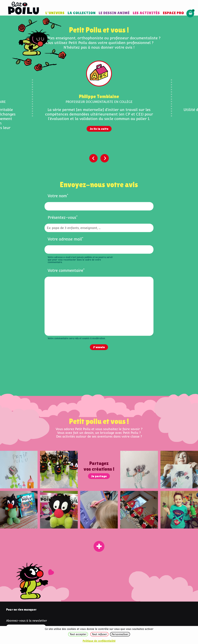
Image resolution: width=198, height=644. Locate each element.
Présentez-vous (63, 217)
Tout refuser (99, 634)
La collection (82, 13)
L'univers (55, 13)
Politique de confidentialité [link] (99, 641)
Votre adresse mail (65, 239)
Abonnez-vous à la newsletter (27, 621)
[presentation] (93, 158)
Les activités (146, 13)
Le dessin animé (114, 13)
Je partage (99, 476)
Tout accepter (78, 634)
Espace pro (173, 13)
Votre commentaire (66, 270)
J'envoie (99, 347)
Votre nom (58, 196)
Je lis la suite (99, 129)
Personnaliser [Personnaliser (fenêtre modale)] (120, 634)
